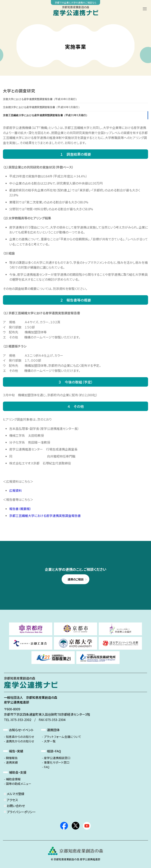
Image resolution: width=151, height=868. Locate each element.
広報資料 (16, 490)
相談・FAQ (54, 751)
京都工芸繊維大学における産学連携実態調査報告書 (45, 516)
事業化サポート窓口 (57, 762)
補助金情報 (13, 779)
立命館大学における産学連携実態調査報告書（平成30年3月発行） (42, 107)
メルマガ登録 (16, 794)
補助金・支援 (18, 772)
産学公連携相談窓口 (57, 758)
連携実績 (12, 762)
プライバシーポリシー (21, 812)
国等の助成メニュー (19, 784)
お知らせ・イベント (21, 730)
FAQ (47, 767)
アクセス (12, 800)
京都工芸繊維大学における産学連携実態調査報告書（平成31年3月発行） (46, 115)
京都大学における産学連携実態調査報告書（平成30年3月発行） (41, 99)
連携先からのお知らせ (20, 741)
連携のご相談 (76, 579)
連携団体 (53, 730)
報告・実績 (16, 751)
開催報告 (12, 758)
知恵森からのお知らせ (20, 737)
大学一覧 (50, 741)
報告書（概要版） (20, 509)
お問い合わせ (16, 806)
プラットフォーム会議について (63, 737)
